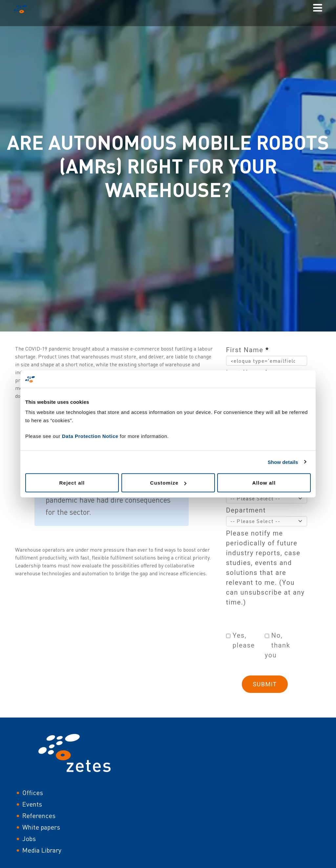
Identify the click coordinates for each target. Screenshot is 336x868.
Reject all (72, 483)
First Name (248, 350)
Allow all (264, 483)
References (39, 816)
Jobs (29, 839)
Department (246, 510)
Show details (283, 462)
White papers (41, 827)
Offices (33, 793)
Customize (168, 483)
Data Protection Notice (90, 436)
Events (32, 804)
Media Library (42, 850)
